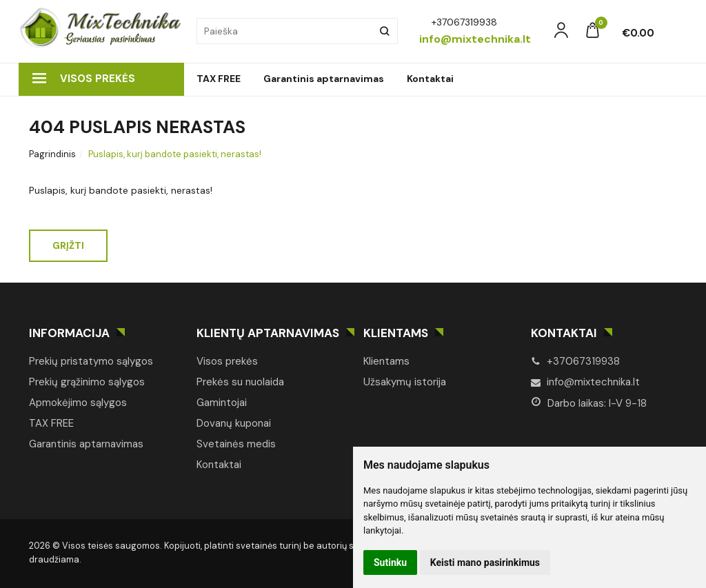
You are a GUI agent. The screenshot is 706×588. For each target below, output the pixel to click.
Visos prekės (84, 79)
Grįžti (68, 245)
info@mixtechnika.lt (585, 382)
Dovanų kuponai (234, 423)
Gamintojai (222, 403)
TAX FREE (219, 79)
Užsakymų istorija (405, 382)
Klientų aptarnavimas (268, 333)
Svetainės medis (236, 444)
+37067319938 (575, 361)
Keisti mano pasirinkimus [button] (485, 562)
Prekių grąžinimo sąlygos (87, 382)
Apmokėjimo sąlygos (78, 403)
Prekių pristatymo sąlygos (91, 361)
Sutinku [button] (390, 562)
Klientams (396, 333)
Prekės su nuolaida (240, 382)
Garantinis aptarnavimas (324, 79)
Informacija (69, 333)
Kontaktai (430, 79)
